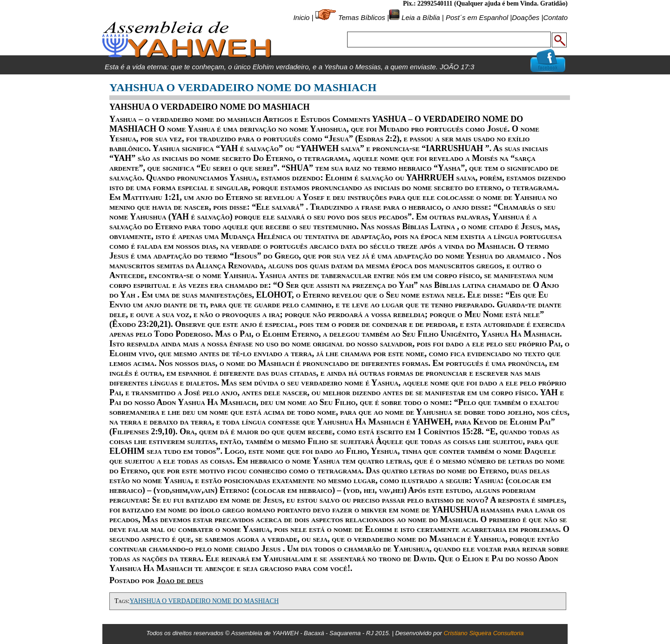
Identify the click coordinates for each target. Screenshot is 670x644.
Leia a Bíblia (420, 17)
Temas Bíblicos (362, 17)
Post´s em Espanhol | (479, 17)
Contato (555, 17)
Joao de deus (180, 580)
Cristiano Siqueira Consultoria (483, 633)
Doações (526, 17)
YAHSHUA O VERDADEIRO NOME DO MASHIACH (204, 601)
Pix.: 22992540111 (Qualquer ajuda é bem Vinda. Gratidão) (485, 3)
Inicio (301, 17)
